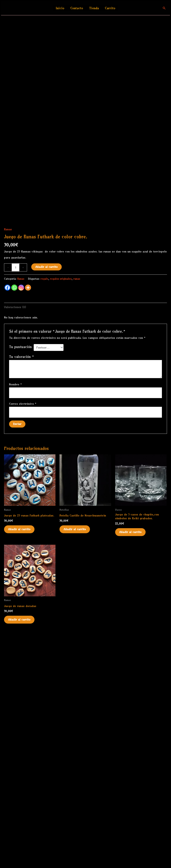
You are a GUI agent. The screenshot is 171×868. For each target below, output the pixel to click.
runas (77, 514)
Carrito (110, 8)
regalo (44, 514)
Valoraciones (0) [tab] (15, 543)
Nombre (15, 620)
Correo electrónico (23, 639)
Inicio (60, 8)
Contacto (77, 8)
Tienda (94, 8)
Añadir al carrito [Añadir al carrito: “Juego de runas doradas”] (19, 855)
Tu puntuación (20, 582)
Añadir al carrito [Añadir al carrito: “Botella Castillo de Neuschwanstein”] (75, 765)
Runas (8, 465)
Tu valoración (21, 592)
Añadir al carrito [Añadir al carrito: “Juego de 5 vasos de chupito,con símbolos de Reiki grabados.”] (130, 768)
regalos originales (61, 514)
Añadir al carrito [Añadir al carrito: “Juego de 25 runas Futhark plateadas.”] (19, 765)
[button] (164, 8)
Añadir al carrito (46, 502)
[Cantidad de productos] (16, 503)
